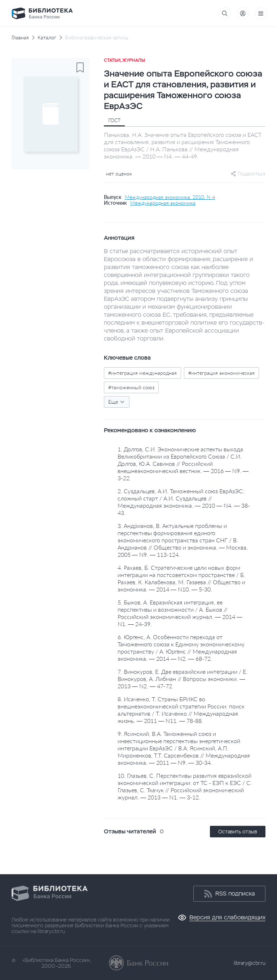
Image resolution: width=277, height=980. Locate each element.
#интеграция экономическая (221, 373)
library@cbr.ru (250, 963)
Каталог (47, 38)
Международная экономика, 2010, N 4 (170, 197)
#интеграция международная (142, 373)
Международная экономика (163, 203)
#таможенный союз (131, 387)
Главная (20, 38)
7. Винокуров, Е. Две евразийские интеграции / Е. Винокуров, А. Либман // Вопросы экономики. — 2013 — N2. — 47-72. (183, 679)
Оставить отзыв (238, 832)
